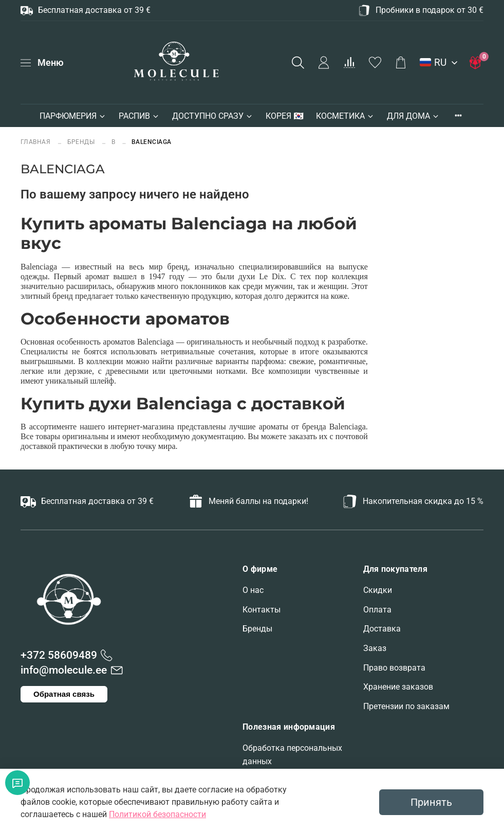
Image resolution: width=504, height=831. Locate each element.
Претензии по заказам (406, 706)
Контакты (262, 610)
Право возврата (394, 668)
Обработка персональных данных (292, 755)
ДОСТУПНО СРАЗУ (213, 116)
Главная (36, 142)
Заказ (375, 648)
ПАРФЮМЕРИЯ (73, 116)
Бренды (257, 629)
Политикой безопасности (157, 814)
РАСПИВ (139, 116)
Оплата (377, 610)
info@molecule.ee (64, 670)
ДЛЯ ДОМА (413, 116)
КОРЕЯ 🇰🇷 (285, 116)
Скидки (378, 590)
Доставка (382, 629)
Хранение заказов (398, 687)
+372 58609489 (59, 655)
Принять (431, 802)
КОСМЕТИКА (345, 116)
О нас (253, 590)
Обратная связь (64, 694)
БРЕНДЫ (81, 142)
